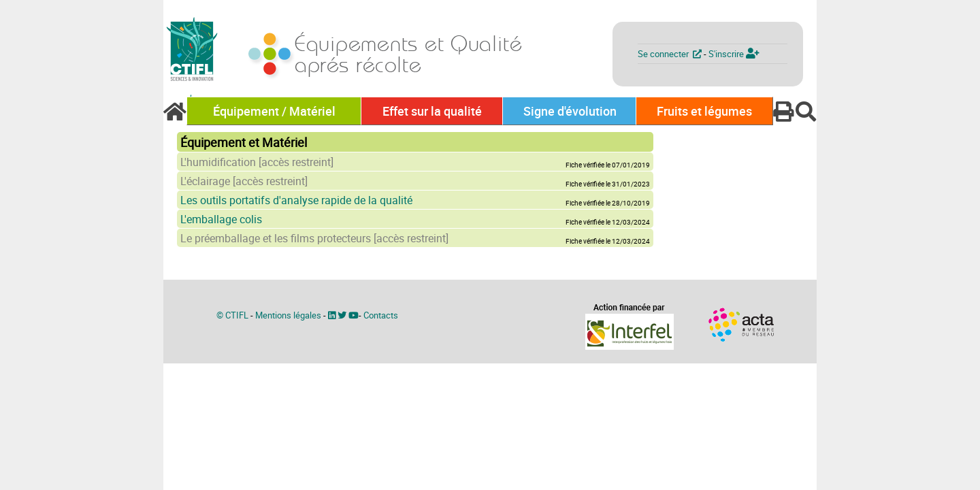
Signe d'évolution (570, 111)
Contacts (381, 315)
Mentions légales (288, 315)
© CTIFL (232, 315)
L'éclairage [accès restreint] (244, 181)
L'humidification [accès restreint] (257, 162)
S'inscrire (734, 54)
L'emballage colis (221, 219)
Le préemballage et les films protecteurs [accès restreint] (314, 238)
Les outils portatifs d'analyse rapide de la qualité (296, 200)
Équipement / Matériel (274, 111)
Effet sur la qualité (432, 111)
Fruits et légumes (704, 111)
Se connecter (671, 54)
